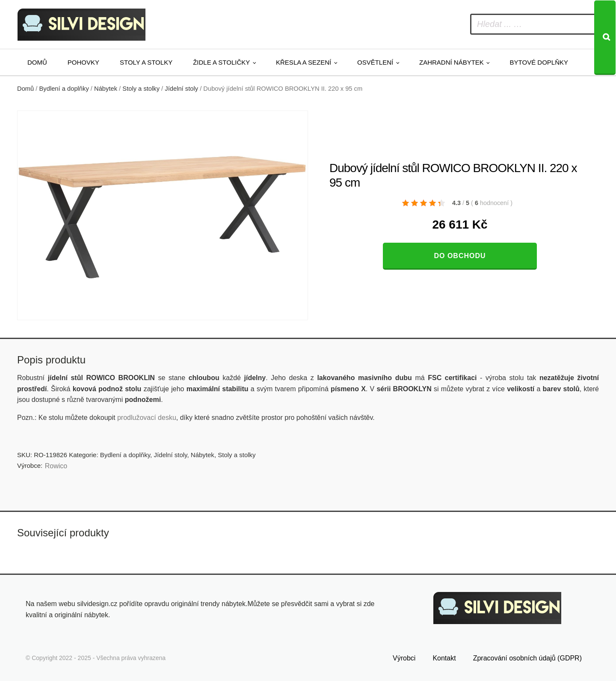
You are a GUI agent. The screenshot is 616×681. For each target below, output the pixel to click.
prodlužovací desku (147, 418)
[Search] (605, 38)
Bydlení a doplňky (64, 89)
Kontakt (444, 658)
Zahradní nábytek (452, 62)
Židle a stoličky (221, 62)
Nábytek (106, 89)
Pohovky (83, 62)
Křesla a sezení (304, 62)
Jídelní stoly (181, 89)
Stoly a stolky (146, 62)
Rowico (56, 466)
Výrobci (404, 658)
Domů (37, 62)
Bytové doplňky (539, 62)
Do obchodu (460, 256)
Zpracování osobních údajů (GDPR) (527, 658)
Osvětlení (375, 62)
